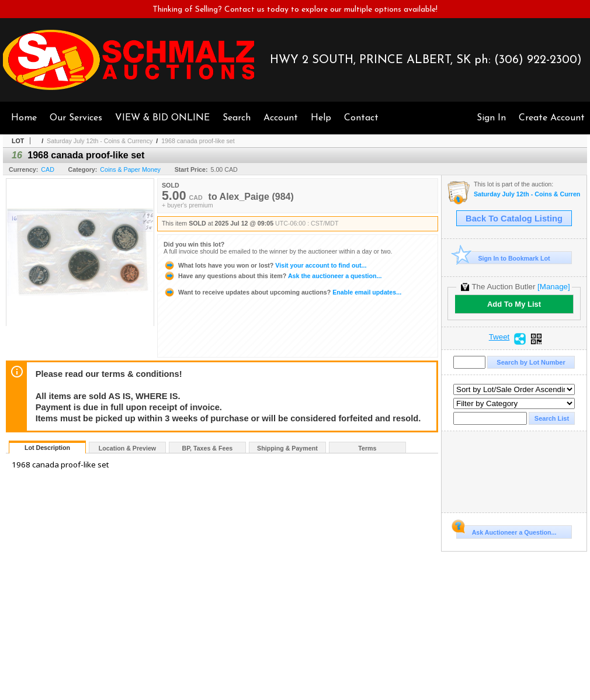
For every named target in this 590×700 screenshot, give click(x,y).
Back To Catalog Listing (514, 219)
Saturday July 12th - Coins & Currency (100, 141)
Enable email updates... (282, 292)
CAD (48, 169)
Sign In (491, 118)
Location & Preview (127, 448)
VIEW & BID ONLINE (162, 118)
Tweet (499, 337)
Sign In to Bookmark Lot (503, 258)
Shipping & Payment (287, 448)
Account (281, 118)
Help (321, 118)
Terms (367, 448)
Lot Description (47, 448)
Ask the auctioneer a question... (273, 276)
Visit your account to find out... (265, 265)
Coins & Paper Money (130, 169)
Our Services (76, 118)
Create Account (552, 118)
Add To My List (514, 304)
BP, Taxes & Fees (208, 448)
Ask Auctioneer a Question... (506, 531)
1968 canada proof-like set (198, 141)
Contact (361, 118)
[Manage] (553, 287)
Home (24, 118)
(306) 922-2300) (538, 60)
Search (237, 118)
